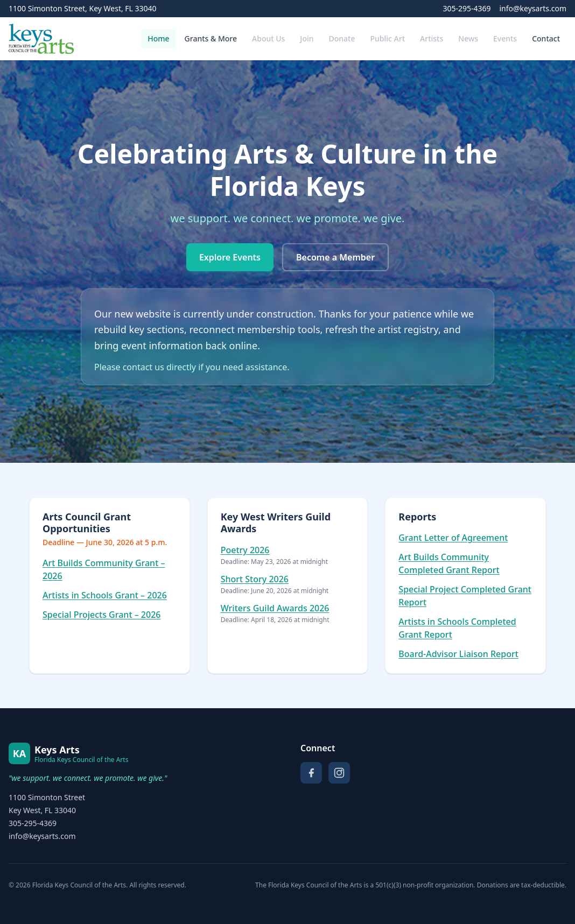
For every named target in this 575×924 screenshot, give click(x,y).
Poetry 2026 (245, 550)
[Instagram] (339, 773)
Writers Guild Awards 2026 (275, 608)
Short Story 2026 (255, 579)
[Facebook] (311, 773)
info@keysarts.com (533, 8)
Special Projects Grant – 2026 (101, 615)
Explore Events (230, 257)
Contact (546, 38)
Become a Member (335, 257)
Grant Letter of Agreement (453, 538)
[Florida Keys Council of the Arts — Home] (41, 39)
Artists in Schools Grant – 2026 (105, 595)
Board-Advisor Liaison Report (458, 654)
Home (158, 38)
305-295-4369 (467, 8)
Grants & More (211, 38)
